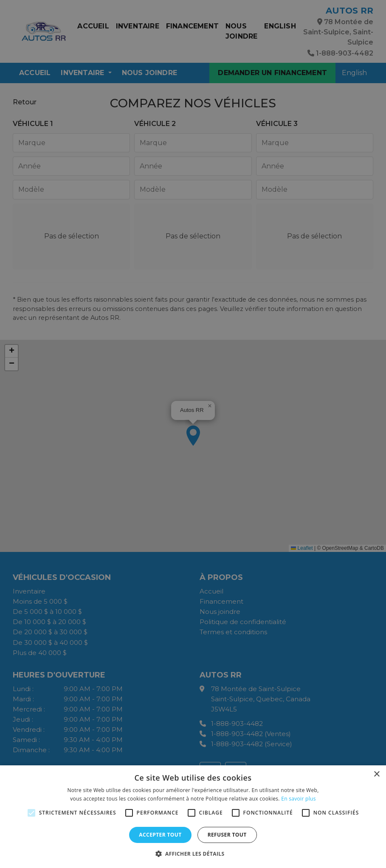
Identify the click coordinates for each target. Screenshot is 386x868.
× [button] (376, 774)
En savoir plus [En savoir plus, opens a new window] (298, 799)
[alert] (193, 434)
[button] (193, 854)
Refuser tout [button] (227, 835)
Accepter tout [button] (160, 835)
